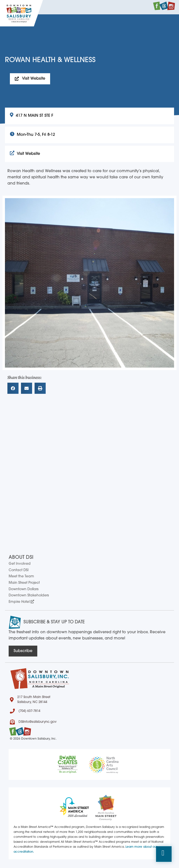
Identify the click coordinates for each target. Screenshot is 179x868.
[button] (164, 854)
